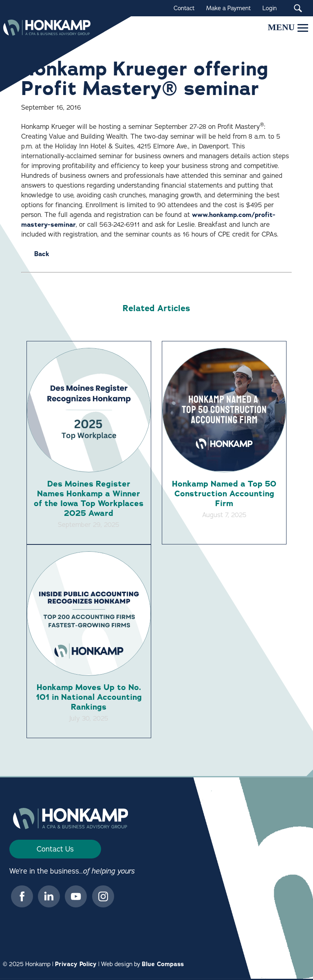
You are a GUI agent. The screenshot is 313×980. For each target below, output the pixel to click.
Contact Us (55, 850)
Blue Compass (163, 965)
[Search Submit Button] (298, 8)
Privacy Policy (76, 965)
